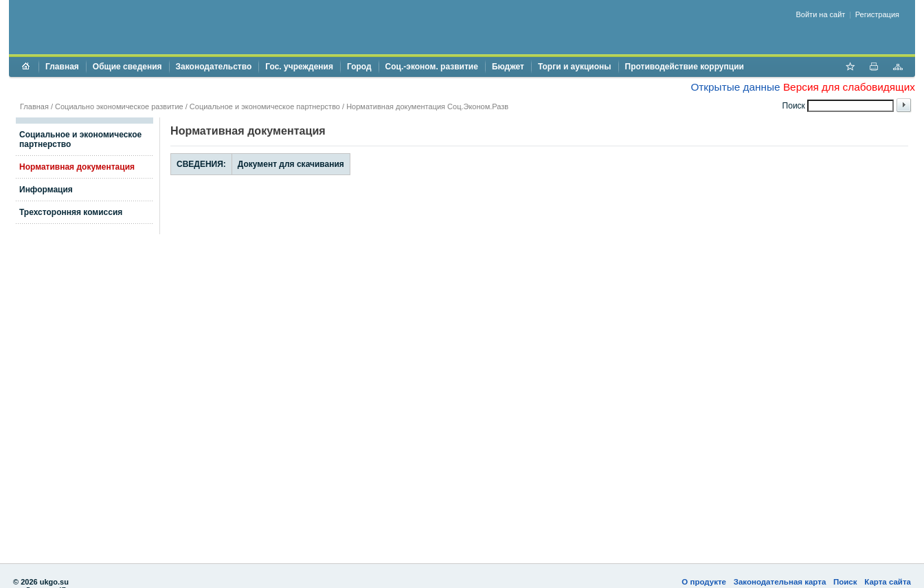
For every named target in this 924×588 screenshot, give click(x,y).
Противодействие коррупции (685, 67)
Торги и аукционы (575, 67)
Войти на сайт (821, 14)
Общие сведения (127, 67)
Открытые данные (735, 87)
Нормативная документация (77, 167)
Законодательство (214, 67)
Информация (46, 190)
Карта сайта (888, 582)
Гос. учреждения (299, 67)
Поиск (845, 582)
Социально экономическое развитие (119, 106)
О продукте (704, 582)
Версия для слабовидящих (849, 87)
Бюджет (508, 67)
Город (359, 67)
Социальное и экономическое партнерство (265, 106)
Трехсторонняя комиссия (71, 212)
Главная (62, 67)
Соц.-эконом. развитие (432, 67)
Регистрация (877, 14)
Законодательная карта (780, 582)
